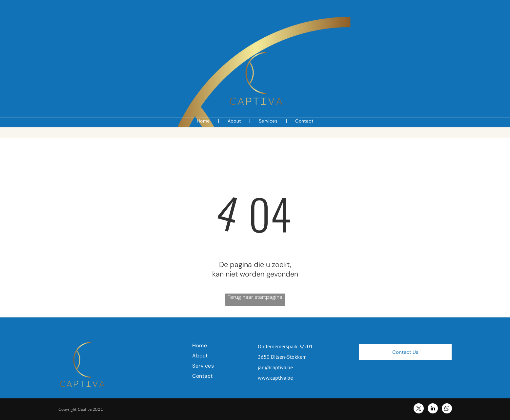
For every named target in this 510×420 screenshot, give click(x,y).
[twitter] (419, 409)
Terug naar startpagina (255, 297)
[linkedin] (433, 409)
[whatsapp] (447, 409)
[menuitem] (204, 121)
